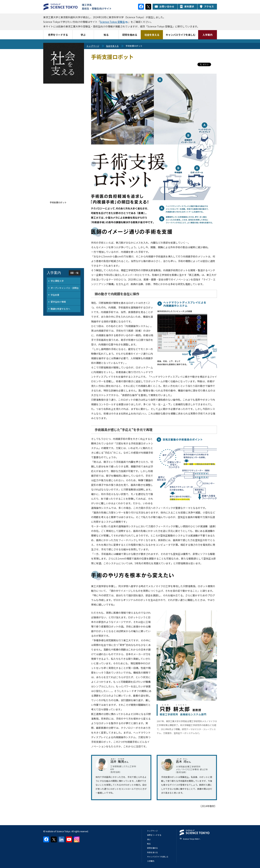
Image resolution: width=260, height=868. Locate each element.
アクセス (207, 6)
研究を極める (130, 35)
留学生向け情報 (58, 302)
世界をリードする (58, 35)
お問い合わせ (165, 6)
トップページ (93, 46)
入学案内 (208, 35)
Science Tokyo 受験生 (112, 22)
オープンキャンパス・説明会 (65, 288)
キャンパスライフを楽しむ (181, 35)
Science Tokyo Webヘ (192, 839)
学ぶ (83, 35)
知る (106, 35)
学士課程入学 (57, 281)
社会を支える (152, 35)
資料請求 (187, 6)
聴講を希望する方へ (61, 309)
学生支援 (55, 295)
